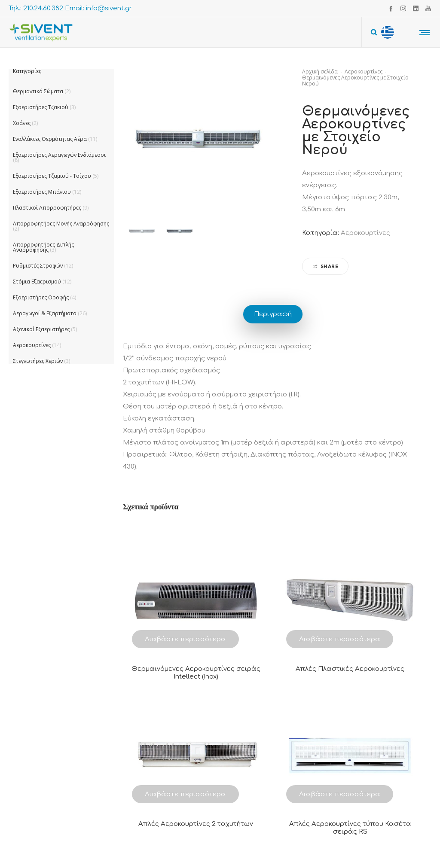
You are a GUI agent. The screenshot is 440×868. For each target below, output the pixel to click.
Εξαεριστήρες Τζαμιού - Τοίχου (52, 176)
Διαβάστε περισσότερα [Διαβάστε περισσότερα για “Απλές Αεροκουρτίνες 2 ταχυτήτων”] (185, 794)
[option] (142, 231)
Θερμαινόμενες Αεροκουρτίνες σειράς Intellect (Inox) (196, 673)
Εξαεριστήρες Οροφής (41, 297)
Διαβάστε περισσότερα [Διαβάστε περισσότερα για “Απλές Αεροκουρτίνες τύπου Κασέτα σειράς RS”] (340, 794)
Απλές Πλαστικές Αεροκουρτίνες (350, 669)
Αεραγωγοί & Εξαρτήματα (45, 313)
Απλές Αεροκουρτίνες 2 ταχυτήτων (196, 824)
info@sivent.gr (109, 8)
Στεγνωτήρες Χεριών (38, 361)
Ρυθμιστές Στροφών (38, 266)
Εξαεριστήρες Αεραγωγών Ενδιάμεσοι (59, 155)
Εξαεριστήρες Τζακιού (41, 107)
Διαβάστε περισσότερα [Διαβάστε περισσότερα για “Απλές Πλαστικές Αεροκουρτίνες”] (340, 639)
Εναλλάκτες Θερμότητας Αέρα (50, 139)
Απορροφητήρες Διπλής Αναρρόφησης (43, 247)
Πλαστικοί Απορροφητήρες (47, 208)
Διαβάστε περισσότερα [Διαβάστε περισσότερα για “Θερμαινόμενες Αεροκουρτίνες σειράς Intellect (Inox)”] (185, 639)
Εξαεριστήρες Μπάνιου (42, 192)
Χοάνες (22, 123)
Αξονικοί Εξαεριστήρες (41, 329)
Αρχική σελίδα (320, 72)
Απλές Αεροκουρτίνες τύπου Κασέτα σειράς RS (350, 828)
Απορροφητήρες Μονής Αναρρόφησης (61, 224)
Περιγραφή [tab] (273, 314)
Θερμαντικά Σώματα (38, 91)
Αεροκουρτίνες (364, 72)
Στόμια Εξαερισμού (37, 282)
